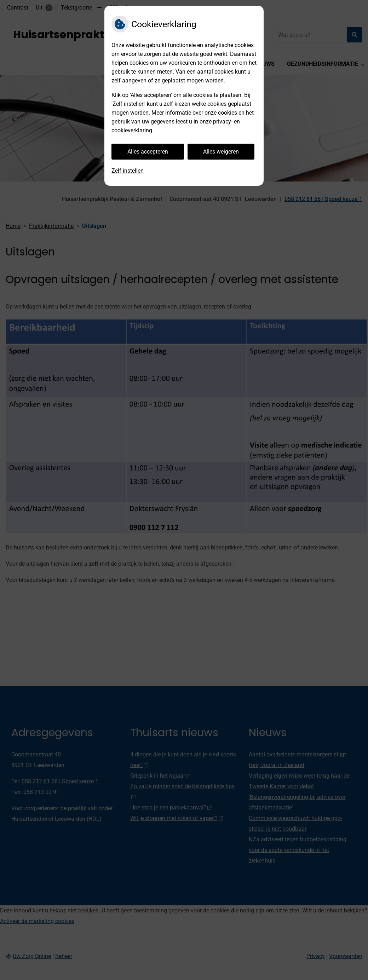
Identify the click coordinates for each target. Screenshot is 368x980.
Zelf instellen (128, 171)
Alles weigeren (221, 152)
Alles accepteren (148, 152)
